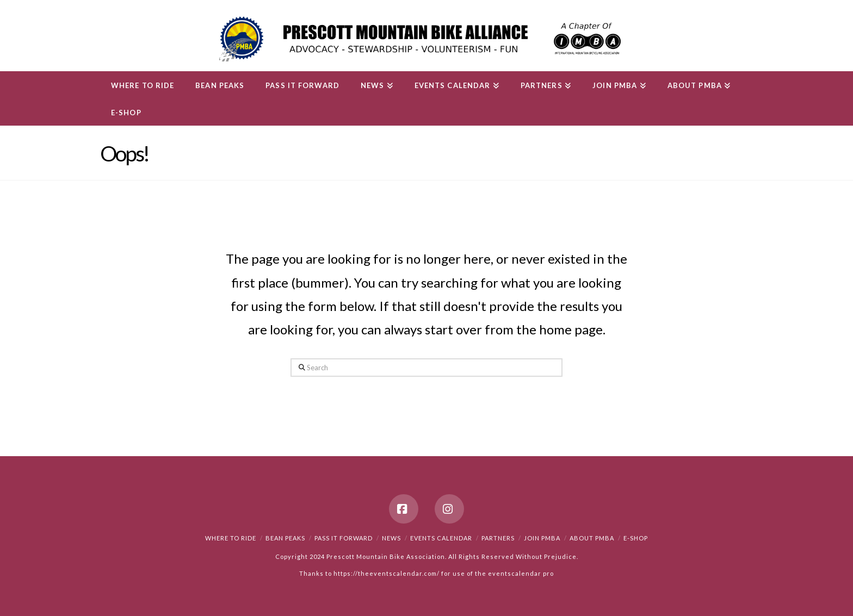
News (391, 538)
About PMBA (592, 538)
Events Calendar (441, 538)
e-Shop (636, 538)
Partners (498, 538)
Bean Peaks (285, 538)
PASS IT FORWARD (344, 538)
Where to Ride (231, 538)
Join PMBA (542, 538)
